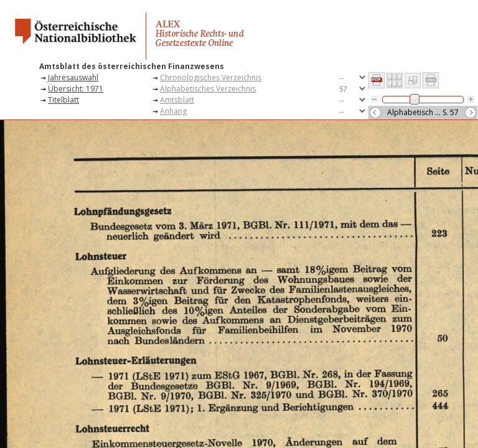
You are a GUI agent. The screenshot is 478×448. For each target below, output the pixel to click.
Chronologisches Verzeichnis (211, 77)
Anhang (173, 111)
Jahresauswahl (73, 77)
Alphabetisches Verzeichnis (208, 89)
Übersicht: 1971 (76, 89)
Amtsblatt (177, 100)
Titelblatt (63, 100)
